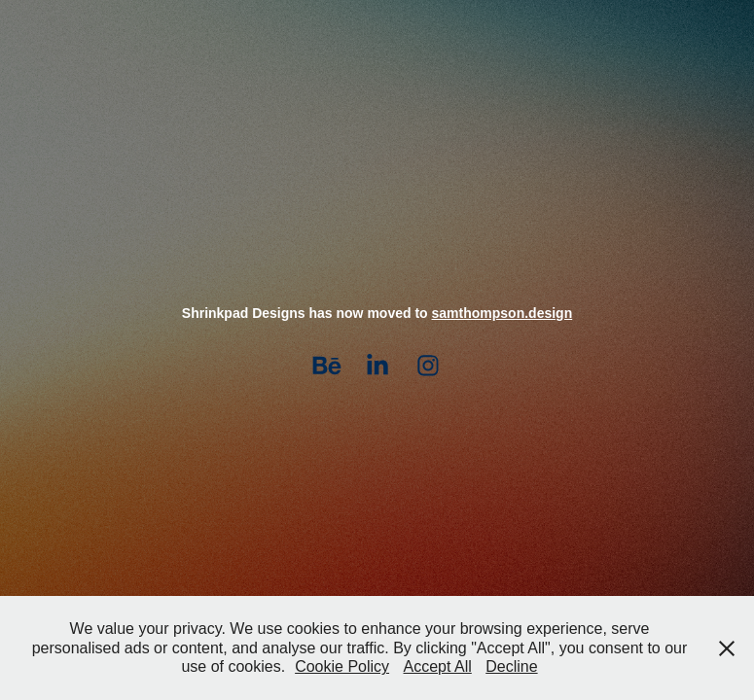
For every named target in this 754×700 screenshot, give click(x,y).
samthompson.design (503, 313)
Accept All (438, 666)
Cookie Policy (342, 666)
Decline (511, 666)
